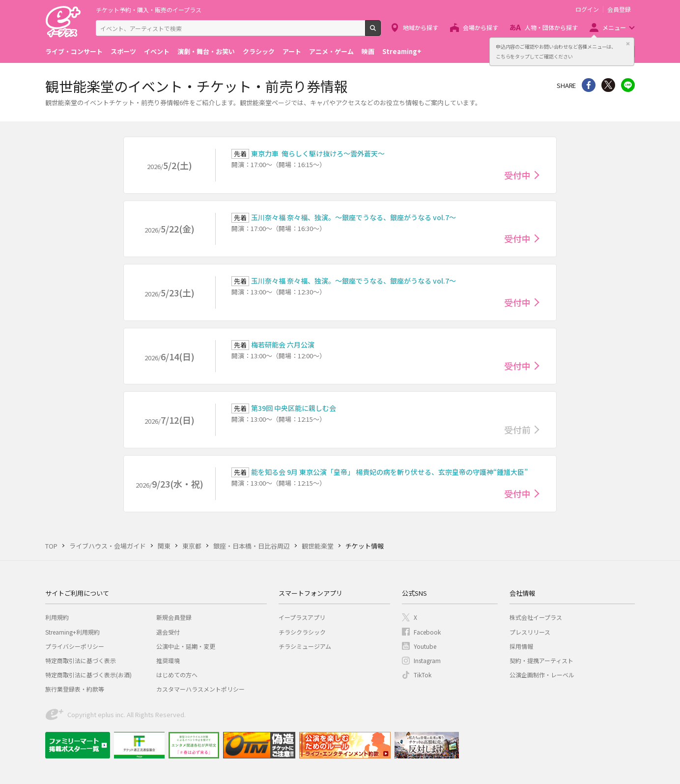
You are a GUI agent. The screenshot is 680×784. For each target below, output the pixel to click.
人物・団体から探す (551, 27)
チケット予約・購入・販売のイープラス (149, 10)
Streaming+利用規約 (72, 632)
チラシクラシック (302, 632)
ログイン (587, 9)
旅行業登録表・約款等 (75, 689)
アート (292, 51)
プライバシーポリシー (75, 646)
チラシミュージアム (305, 646)
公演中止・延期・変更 (186, 646)
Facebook (427, 632)
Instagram (427, 660)
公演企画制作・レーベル (542, 675)
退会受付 (168, 632)
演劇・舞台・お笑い (206, 51)
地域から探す (421, 27)
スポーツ (123, 51)
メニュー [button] (614, 27)
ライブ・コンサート (74, 51)
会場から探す (481, 27)
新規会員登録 (174, 617)
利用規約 (57, 617)
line (628, 85)
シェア (589, 85)
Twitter (608, 85)
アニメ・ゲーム (331, 51)
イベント (157, 51)
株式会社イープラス (536, 617)
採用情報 (521, 646)
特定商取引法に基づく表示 (81, 660)
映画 (368, 51)
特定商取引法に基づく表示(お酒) (88, 675)
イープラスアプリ (302, 617)
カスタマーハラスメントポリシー (200, 689)
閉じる (628, 44)
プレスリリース (530, 632)
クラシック (259, 51)
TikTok (423, 675)
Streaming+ (402, 51)
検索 (381, 32)
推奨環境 (168, 660)
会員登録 (619, 9)
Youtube (425, 646)
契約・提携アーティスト (541, 660)
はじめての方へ (177, 675)
